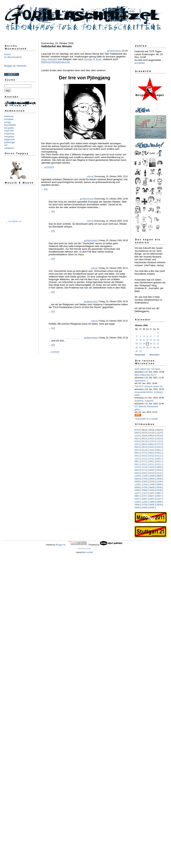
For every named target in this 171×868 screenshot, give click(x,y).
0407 (137, 499)
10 (140, 340)
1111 (145, 459)
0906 (159, 502)
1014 (145, 436)
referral (90, 176)
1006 (152, 502)
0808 (137, 487)
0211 (152, 464)
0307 (145, 499)
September (140, 355)
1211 (137, 459)
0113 (145, 450)
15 (158, 340)
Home (7, 54)
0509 (159, 479)
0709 (145, 479)
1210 (137, 467)
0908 (159, 484)
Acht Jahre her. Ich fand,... (149, 369)
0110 (159, 473)
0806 (137, 505)
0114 (145, 441)
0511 (159, 461)
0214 (137, 441)
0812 (137, 453)
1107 (145, 493)
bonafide (9, 119)
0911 (159, 459)
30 (137, 351)
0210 (152, 473)
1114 (137, 436)
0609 (152, 479)
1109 (145, 476)
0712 (145, 453)
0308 (145, 490)
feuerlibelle (10, 125)
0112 (159, 456)
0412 (137, 456)
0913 (145, 444)
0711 (145, 461)
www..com (15, 221)
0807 (137, 496)
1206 (137, 502)
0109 (159, 481)
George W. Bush (93, 59)
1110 (145, 467)
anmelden (140, 63)
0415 (159, 430)
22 (158, 344)
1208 (137, 484)
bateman (9, 116)
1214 (159, 433)
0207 (152, 499)
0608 (152, 487)
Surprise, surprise (144, 401)
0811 (137, 461)
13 (151, 340)
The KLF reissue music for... (149, 386)
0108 (159, 490)
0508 (159, 487)
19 (147, 344)
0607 (152, 496)
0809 (137, 479)
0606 (152, 505)
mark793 (9, 131)
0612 (152, 453)
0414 (152, 439)
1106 (145, 502)
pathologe (9, 142)
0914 (152, 436)
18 (144, 344)
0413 (152, 447)
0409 (137, 481)
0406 (137, 508)
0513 (145, 447)
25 (144, 347)
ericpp (7, 122)
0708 (145, 487)
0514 (145, 439)
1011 (152, 459)
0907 (159, 493)
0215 (145, 433)
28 (154, 347)
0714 (159, 436)
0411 (137, 464)
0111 (159, 464)
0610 (152, 470)
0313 (159, 447)
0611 (152, 461)
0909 (159, 476)
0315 (137, 433)
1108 (145, 484)
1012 (152, 450)
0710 (145, 470)
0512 (159, 453)
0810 (137, 470)
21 (154, 344)
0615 (145, 430)
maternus (9, 134)
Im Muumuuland (13, 57)
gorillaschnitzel (114, 51)
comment (49, 167)
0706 (145, 505)
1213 (152, 441)
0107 (159, 499)
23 (137, 347)
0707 (145, 496)
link (46, 189)
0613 (137, 447)
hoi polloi (9, 128)
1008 (152, 484)
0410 (137, 473)
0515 (152, 430)
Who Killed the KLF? (145, 375)
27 (151, 347)
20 (151, 344)
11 (144, 340)
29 (158, 347)
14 (154, 340)
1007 (152, 493)
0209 (152, 481)
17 (140, 344)
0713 (159, 444)
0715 (137, 430)
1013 (137, 444)
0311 (145, 464)
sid (6, 145)
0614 (137, 439)
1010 (152, 467)
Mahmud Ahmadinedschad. (56, 62)
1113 (159, 441)
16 (137, 344)
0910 (159, 467)
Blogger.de (61, 545)
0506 (159, 505)
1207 (137, 493)
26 (147, 347)
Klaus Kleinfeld (49, 59)
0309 (145, 481)
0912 (159, 450)
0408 (137, 490)
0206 (152, 508)
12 (147, 340)
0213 (137, 450)
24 (140, 347)
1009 (152, 476)
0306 (145, 508)
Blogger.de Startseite (15, 66)
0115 (152, 433)
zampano (9, 148)
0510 (159, 470)
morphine (9, 137)
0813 (152, 444)
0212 (152, 456)
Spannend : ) (141, 381)
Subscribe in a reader (147, 419)
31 (140, 351)
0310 (145, 473)
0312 (145, 456)
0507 (159, 496)
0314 (159, 439)
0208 (152, 490)
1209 (137, 476)
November (154, 355)
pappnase (9, 139)
